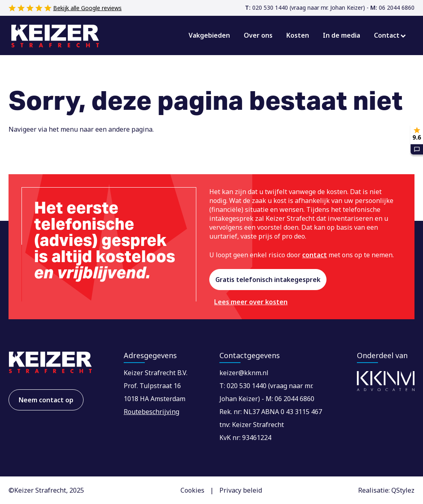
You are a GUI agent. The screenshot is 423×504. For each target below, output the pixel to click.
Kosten (298, 35)
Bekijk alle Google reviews (87, 8)
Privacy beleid (241, 490)
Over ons (258, 35)
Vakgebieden (209, 35)
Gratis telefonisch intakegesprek (268, 280)
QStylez (403, 490)
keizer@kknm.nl (244, 373)
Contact (387, 35)
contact (315, 255)
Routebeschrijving (151, 412)
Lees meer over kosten (251, 302)
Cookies (192, 490)
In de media (341, 35)
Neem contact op (46, 400)
